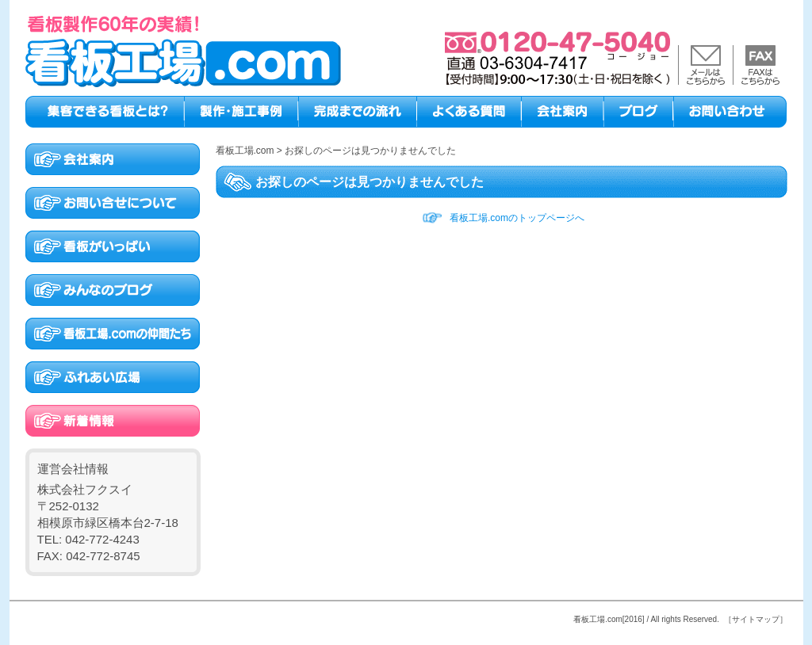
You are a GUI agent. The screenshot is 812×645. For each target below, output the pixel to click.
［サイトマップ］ (756, 619)
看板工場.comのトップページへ (517, 218)
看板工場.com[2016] (609, 619)
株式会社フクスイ (85, 489)
